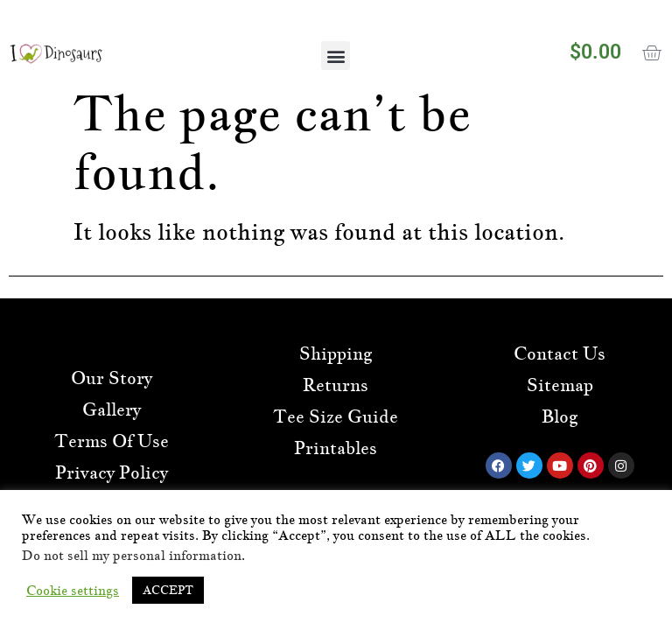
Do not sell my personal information (132, 555)
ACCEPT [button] (168, 590)
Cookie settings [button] (73, 591)
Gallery (112, 409)
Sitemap (560, 385)
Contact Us (560, 353)
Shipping (336, 353)
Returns (336, 385)
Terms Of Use (112, 441)
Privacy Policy (112, 472)
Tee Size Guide (336, 416)
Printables (336, 448)
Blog (560, 416)
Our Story (112, 378)
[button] (336, 56)
